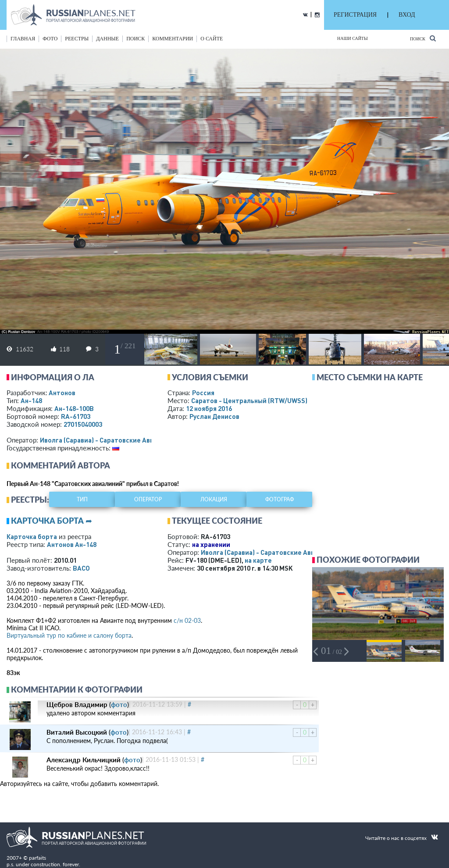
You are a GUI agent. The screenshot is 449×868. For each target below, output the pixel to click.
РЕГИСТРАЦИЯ (355, 15)
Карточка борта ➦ (52, 521)
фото (50, 39)
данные (107, 39)
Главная (23, 39)
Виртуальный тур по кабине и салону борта (69, 635)
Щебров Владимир (77, 704)
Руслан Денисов (214, 416)
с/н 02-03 (187, 620)
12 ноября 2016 (209, 408)
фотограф (280, 499)
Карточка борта (32, 536)
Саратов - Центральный (249, 400)
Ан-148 (31, 400)
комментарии (173, 39)
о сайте (212, 39)
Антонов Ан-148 (72, 544)
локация (214, 499)
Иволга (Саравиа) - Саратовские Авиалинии (108, 440)
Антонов (62, 393)
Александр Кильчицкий (84, 760)
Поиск (423, 38)
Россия (203, 393)
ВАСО (81, 568)
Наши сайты (353, 38)
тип (82, 499)
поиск (135, 39)
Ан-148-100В (74, 408)
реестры (77, 39)
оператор (148, 499)
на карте (258, 560)
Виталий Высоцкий (77, 732)
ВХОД (407, 15)
